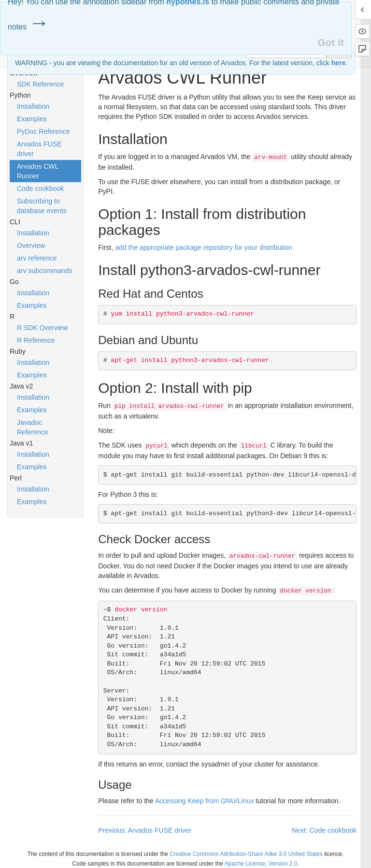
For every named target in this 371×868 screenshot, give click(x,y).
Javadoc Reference (33, 427)
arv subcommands (44, 271)
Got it (331, 42)
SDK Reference (40, 84)
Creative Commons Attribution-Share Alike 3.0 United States (246, 854)
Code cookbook (40, 188)
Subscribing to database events (42, 206)
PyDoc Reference (43, 131)
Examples (32, 119)
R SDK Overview (42, 328)
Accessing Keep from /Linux (205, 801)
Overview (31, 246)
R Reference (36, 340)
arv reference (37, 258)
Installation (33, 106)
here (339, 63)
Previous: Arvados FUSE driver (145, 830)
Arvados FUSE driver (39, 149)
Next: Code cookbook (324, 830)
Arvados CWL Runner (38, 171)
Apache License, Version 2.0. (262, 864)
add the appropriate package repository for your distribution (204, 247)
